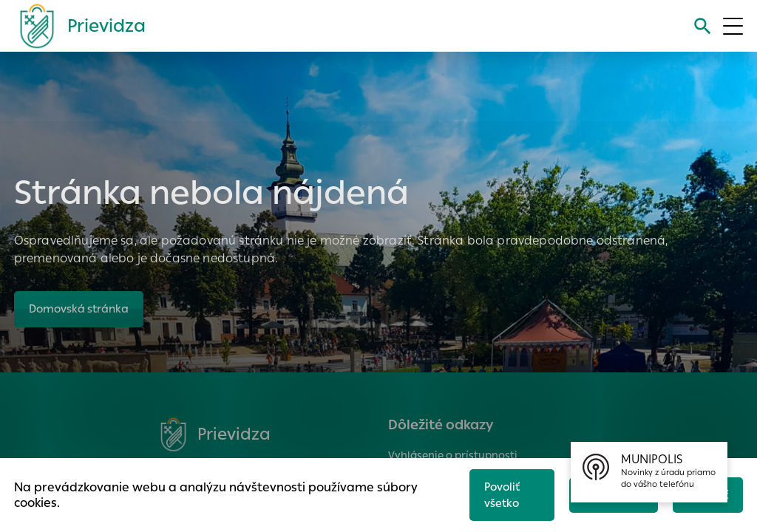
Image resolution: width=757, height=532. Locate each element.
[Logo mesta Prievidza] (77, 26)
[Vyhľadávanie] (701, 26)
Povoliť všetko (498, 493)
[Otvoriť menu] (733, 26)
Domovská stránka (81, 309)
